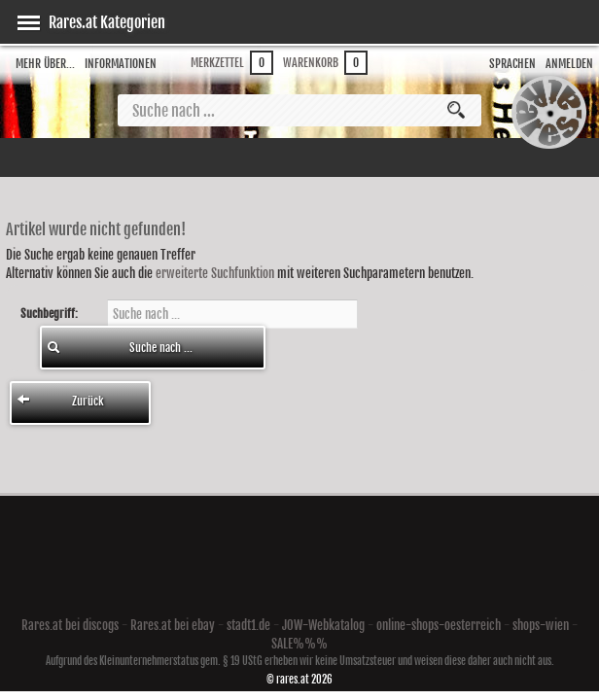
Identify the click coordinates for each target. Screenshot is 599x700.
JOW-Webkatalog (323, 625)
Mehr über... (45, 64)
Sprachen (512, 64)
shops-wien (541, 625)
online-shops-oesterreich (439, 625)
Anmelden (569, 64)
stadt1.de (248, 625)
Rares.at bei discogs (70, 625)
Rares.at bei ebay (173, 625)
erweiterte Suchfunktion (215, 273)
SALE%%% (299, 644)
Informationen (121, 64)
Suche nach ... (120, 348)
